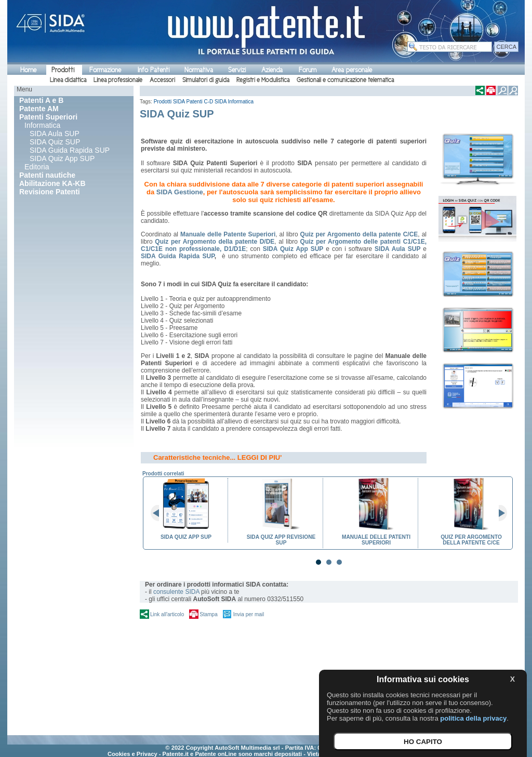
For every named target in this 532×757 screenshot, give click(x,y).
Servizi (237, 70)
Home (28, 70)
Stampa (208, 614)
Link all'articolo (167, 614)
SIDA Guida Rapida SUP (70, 150)
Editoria (37, 167)
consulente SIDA (176, 592)
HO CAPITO (423, 742)
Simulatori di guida (206, 80)
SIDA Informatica (234, 102)
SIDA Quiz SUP (55, 142)
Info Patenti (154, 70)
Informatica (42, 125)
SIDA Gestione (180, 192)
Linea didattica (68, 80)
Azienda (272, 70)
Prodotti (63, 70)
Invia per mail (249, 614)
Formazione (105, 70)
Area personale (352, 70)
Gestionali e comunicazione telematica (345, 80)
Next (499, 513)
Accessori (162, 80)
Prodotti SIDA (169, 102)
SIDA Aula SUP (55, 134)
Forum (308, 70)
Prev (159, 513)
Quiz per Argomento (332, 242)
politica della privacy (473, 718)
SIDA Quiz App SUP (62, 158)
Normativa (199, 70)
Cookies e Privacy (132, 754)
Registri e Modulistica (263, 80)
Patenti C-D (200, 102)
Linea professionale (118, 80)
